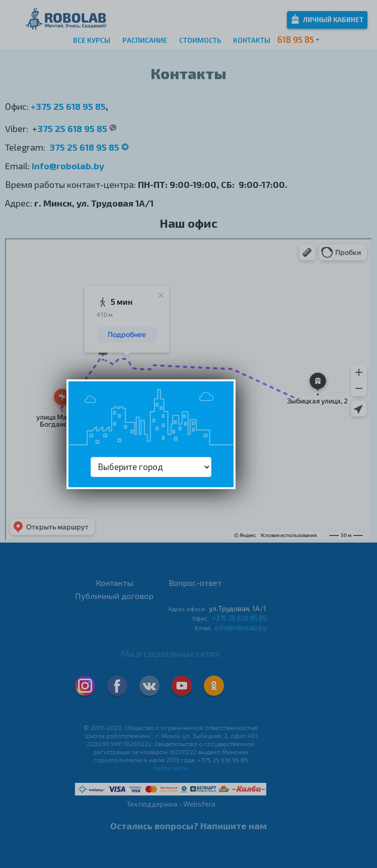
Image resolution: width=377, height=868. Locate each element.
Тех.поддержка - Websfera (171, 804)
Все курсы (92, 40)
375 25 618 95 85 (73, 128)
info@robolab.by (68, 166)
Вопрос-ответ (195, 583)
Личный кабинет (327, 19)
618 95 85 (296, 39)
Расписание (145, 40)
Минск (14, 242)
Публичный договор (114, 596)
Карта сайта (171, 768)
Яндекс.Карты (25, 249)
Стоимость (200, 40)
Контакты (252, 40)
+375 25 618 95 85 (68, 106)
